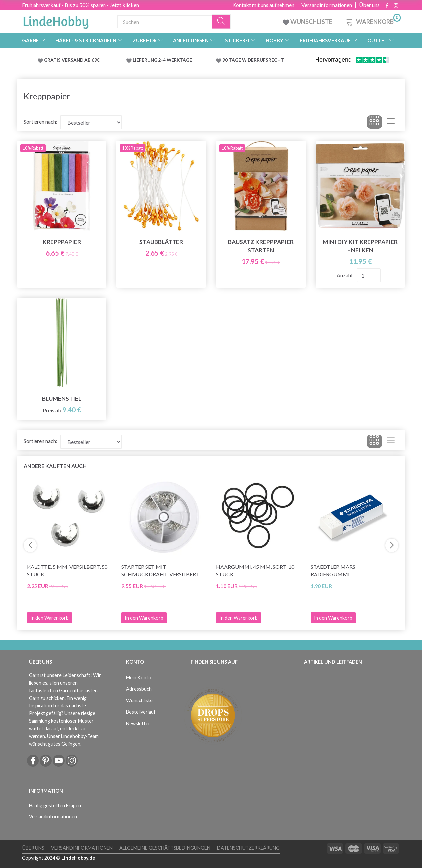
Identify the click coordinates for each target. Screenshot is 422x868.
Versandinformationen (327, 5)
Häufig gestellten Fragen (55, 805)
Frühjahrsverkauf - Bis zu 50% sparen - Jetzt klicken (80, 5)
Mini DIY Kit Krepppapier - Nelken (360, 246)
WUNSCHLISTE (308, 22)
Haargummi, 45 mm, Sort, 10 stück (255, 570)
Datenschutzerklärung (248, 848)
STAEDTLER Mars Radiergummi (333, 570)
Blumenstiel (62, 399)
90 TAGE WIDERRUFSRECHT (253, 60)
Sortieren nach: (40, 122)
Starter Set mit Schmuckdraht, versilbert (161, 570)
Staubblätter (161, 242)
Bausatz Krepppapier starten (261, 246)
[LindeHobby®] (56, 20)
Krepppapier (62, 242)
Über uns (369, 5)
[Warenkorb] (373, 21)
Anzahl (345, 275)
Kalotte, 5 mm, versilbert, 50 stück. (67, 570)
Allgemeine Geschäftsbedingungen (165, 848)
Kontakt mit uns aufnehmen (263, 5)
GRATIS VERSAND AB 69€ (72, 60)
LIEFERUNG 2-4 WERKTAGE (162, 60)
